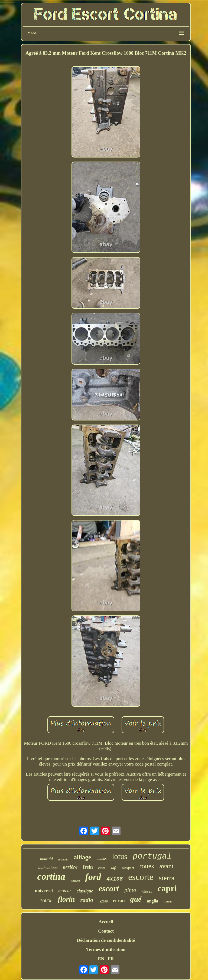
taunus (101, 859)
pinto (130, 890)
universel (44, 891)
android (46, 859)
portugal (152, 856)
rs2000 (103, 901)
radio (87, 900)
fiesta (147, 892)
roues (147, 866)
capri (167, 888)
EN (101, 959)
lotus (120, 856)
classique (85, 891)
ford (93, 877)
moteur (65, 891)
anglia (153, 901)
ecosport (128, 868)
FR (111, 959)
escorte (141, 877)
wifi (113, 868)
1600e (46, 900)
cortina (51, 877)
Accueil (106, 922)
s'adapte (75, 881)
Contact (106, 931)
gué (136, 899)
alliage (82, 857)
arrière (70, 867)
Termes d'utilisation (106, 950)
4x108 (115, 879)
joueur (168, 901)
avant (166, 866)
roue (102, 868)
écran (119, 901)
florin (66, 899)
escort (109, 889)
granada (63, 859)
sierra (167, 878)
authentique (48, 867)
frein (88, 867)
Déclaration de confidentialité (106, 940)
